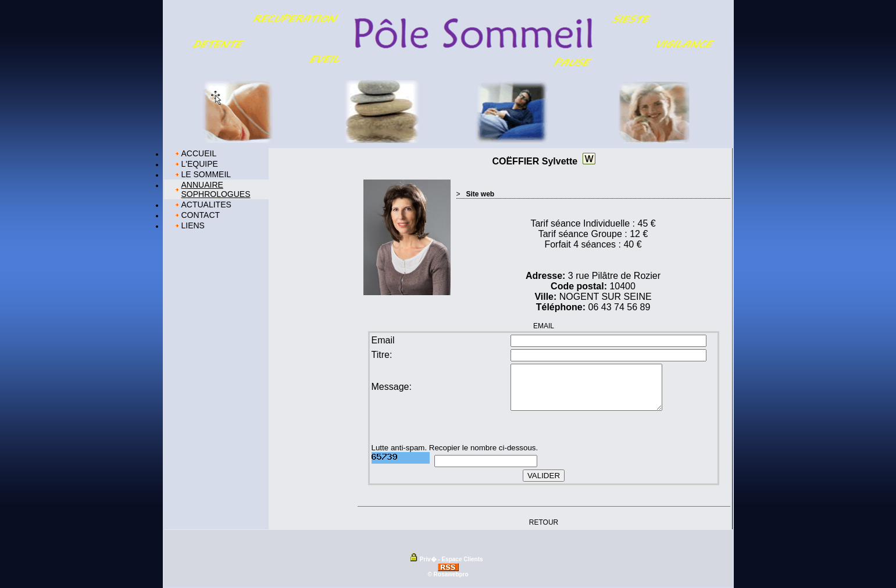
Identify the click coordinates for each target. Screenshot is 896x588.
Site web (481, 194)
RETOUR (544, 522)
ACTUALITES (206, 205)
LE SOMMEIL (206, 174)
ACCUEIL (199, 153)
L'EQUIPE (200, 164)
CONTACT (201, 215)
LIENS (193, 225)
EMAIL (544, 326)
